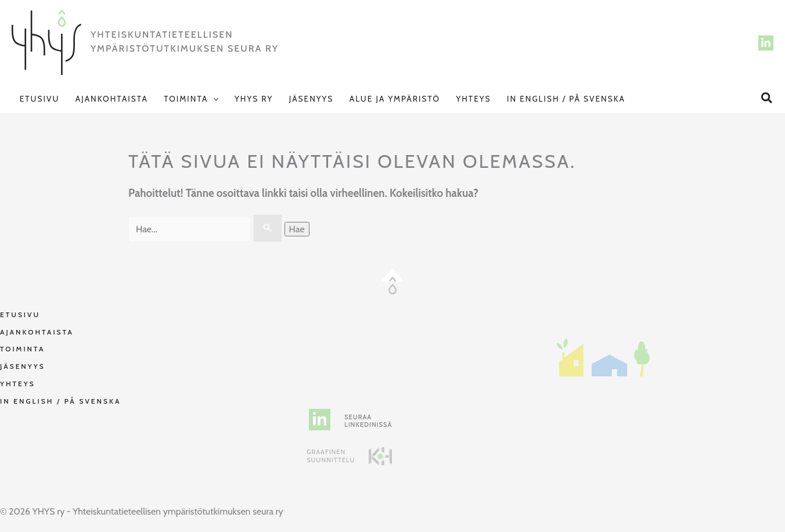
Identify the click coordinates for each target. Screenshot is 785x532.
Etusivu (40, 99)
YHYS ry (254, 99)
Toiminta (191, 99)
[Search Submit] (268, 228)
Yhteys (473, 99)
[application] (213, 99)
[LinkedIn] (766, 43)
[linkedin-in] (320, 420)
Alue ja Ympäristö (395, 99)
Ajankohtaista (112, 99)
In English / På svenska (566, 99)
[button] (767, 98)
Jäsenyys (312, 99)
